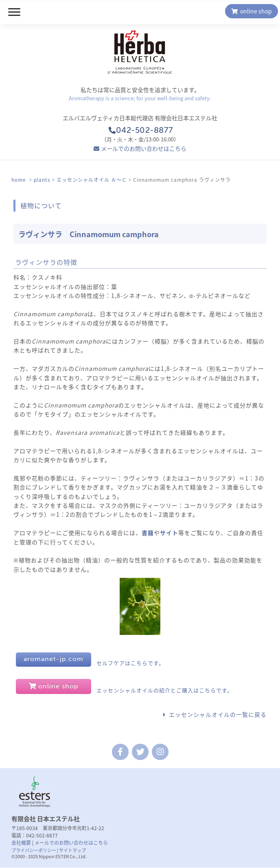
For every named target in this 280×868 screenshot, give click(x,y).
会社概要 (21, 843)
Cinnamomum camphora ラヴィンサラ (182, 180)
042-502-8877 (140, 131)
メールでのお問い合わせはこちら (144, 148)
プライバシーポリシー (34, 850)
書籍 (148, 533)
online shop (252, 11)
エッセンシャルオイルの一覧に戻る (218, 714)
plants (42, 180)
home (19, 180)
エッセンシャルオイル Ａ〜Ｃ (92, 180)
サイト (169, 533)
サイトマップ (72, 850)
